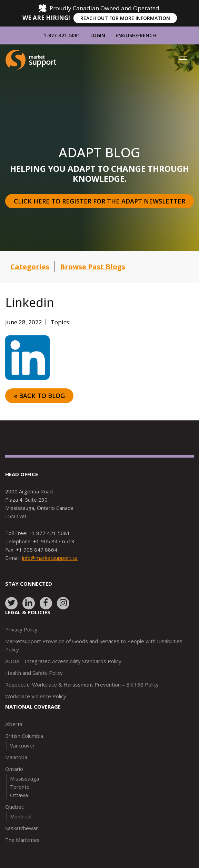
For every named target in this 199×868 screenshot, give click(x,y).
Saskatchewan (22, 828)
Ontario (14, 769)
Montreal (21, 816)
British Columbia (24, 736)
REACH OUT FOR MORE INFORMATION (125, 18)
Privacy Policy (21, 629)
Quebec (14, 807)
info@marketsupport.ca (50, 558)
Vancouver (22, 745)
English (126, 35)
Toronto (20, 787)
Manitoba (16, 757)
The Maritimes (22, 840)
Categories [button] (30, 267)
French (147, 35)
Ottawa (19, 795)
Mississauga (24, 778)
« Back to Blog (39, 396)
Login (98, 35)
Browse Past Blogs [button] (93, 267)
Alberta (14, 724)
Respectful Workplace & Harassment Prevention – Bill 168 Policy (82, 684)
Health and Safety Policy (34, 673)
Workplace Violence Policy (36, 696)
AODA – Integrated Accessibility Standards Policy (63, 661)
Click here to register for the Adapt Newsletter (99, 201)
